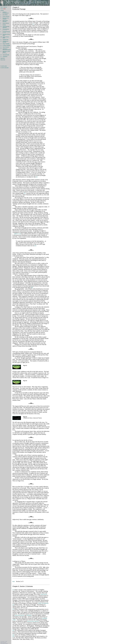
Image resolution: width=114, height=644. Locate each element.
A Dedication (5, 57)
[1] (33, 24)
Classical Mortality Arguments (6, 27)
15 (1, 47)
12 (1, 41)
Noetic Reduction (6, 47)
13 (1, 44)
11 (1, 40)
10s (1, 37)
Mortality (4, 25)
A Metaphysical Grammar (5, 42)
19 (1, 57)
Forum (2, 9)
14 (1, 45)
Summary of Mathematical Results (7, 49)
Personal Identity (6, 29)
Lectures (2, 10)
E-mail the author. (4, 66)
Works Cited (3, 60)
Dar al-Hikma (5, 15)
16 (1, 49)
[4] (20, 234)
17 (1, 51)
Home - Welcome (4, 7)
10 (1, 34)
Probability (6, 45)
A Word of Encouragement (6, 13)
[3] (25, 193)
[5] (35, 246)
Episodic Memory (6, 23)
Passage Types (5, 40)
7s (1, 27)
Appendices (3, 58)
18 (1, 55)
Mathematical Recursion (5, 21)
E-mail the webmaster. (5, 68)
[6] (32, 287)
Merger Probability (6, 44)
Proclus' (6, 16)
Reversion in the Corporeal (6, 19)
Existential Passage (6, 32)
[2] (37, 177)
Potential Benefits (6, 55)
